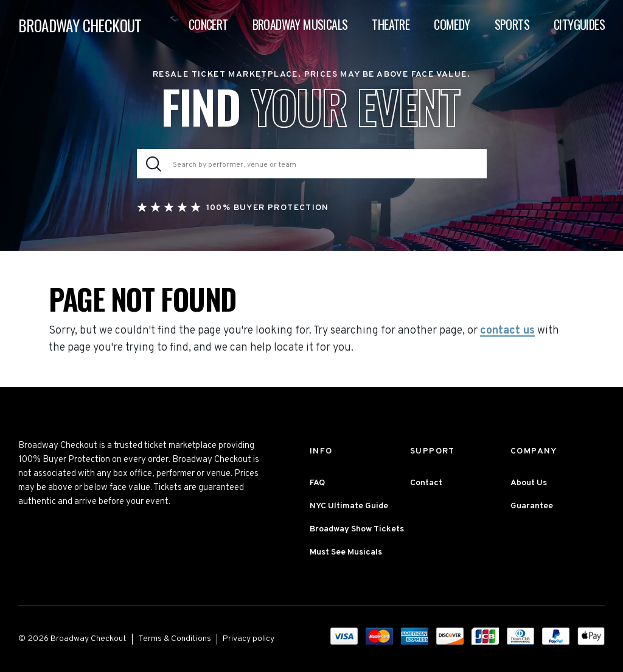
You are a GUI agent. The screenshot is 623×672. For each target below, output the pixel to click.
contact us (507, 331)
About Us (529, 483)
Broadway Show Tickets (357, 529)
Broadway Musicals (300, 24)
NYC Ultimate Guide (349, 506)
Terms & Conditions (175, 639)
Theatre (391, 24)
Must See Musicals (346, 552)
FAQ (317, 483)
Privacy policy (249, 639)
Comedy (452, 24)
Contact (426, 483)
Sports (512, 24)
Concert (208, 24)
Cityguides (579, 24)
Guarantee (532, 506)
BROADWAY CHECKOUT (80, 25)
